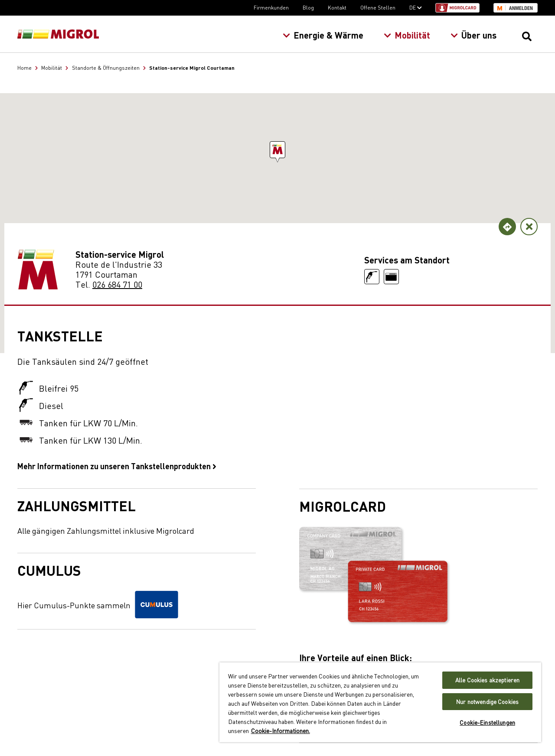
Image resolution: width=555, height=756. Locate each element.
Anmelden (521, 8)
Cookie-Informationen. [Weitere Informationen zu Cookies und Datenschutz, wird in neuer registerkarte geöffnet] (281, 730)
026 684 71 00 (117, 284)
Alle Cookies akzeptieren (487, 680)
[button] (277, 150)
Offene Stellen (378, 7)
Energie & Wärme (323, 35)
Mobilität (407, 35)
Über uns (473, 35)
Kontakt (337, 7)
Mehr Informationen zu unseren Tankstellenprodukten (117, 466)
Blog (308, 7)
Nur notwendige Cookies (487, 702)
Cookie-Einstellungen (487, 722)
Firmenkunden (271, 7)
